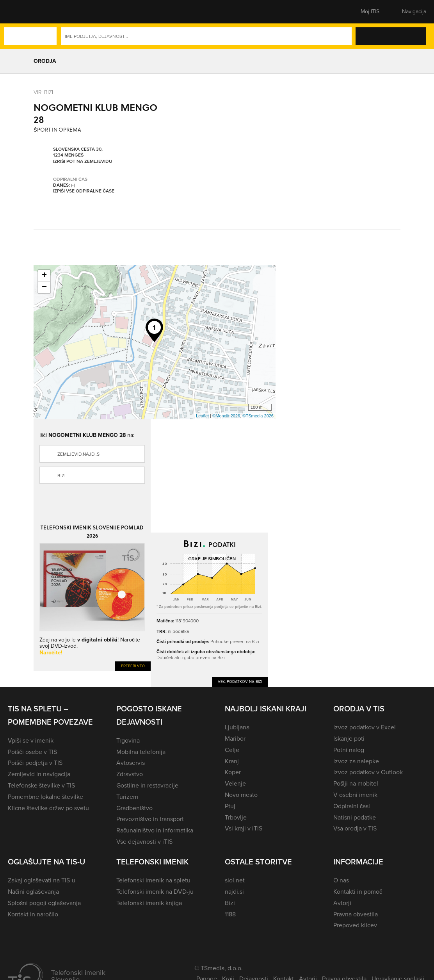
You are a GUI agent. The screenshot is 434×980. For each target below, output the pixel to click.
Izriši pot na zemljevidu (83, 162)
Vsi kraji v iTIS (244, 828)
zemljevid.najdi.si (79, 454)
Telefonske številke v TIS (41, 785)
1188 (230, 914)
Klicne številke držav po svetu (48, 808)
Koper (233, 772)
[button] (21, 12)
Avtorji (342, 903)
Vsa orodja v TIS (355, 828)
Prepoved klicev (355, 925)
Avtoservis (131, 763)
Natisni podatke (355, 817)
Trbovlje (236, 817)
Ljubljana (237, 727)
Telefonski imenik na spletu (153, 880)
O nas (341, 880)
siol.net (235, 880)
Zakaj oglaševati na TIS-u (42, 880)
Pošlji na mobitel (356, 783)
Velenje (235, 783)
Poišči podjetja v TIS (35, 763)
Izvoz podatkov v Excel (365, 727)
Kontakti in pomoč (358, 892)
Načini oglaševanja (33, 892)
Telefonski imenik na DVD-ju (155, 892)
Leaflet (202, 416)
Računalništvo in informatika (155, 830)
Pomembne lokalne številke (45, 797)
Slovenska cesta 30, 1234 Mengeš (78, 152)
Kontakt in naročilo (33, 914)
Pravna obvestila (356, 914)
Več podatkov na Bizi (240, 682)
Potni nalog (349, 750)
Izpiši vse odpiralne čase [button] (84, 191)
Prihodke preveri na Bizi (235, 641)
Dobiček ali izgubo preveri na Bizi (191, 657)
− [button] (44, 287)
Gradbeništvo (134, 808)
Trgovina (128, 740)
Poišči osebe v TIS (32, 752)
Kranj (232, 761)
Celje (232, 750)
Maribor (235, 739)
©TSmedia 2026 (258, 416)
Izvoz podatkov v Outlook (368, 772)
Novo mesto (241, 795)
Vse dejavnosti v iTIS (144, 842)
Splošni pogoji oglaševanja (44, 903)
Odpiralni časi (352, 806)
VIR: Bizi (43, 92)
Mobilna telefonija (141, 752)
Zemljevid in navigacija (39, 774)
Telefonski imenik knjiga (149, 903)
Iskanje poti (349, 739)
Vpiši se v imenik (31, 740)
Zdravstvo (130, 774)
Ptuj (230, 806)
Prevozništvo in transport (150, 819)
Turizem (127, 797)
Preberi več (133, 666)
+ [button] (44, 276)
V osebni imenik (355, 795)
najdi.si (234, 892)
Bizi (61, 476)
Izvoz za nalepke (356, 761)
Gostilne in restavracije (147, 785)
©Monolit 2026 (226, 416)
